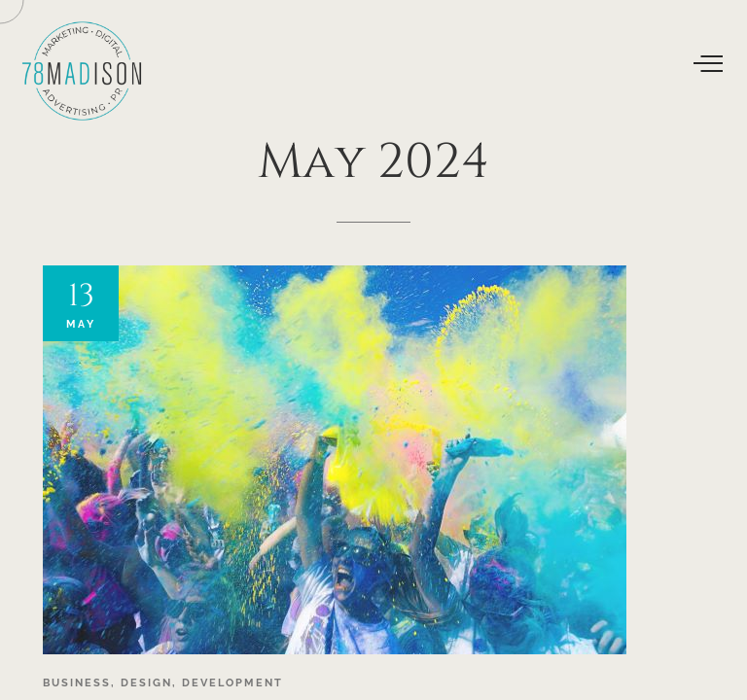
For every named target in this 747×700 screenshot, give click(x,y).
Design (146, 683)
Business (77, 683)
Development (232, 683)
